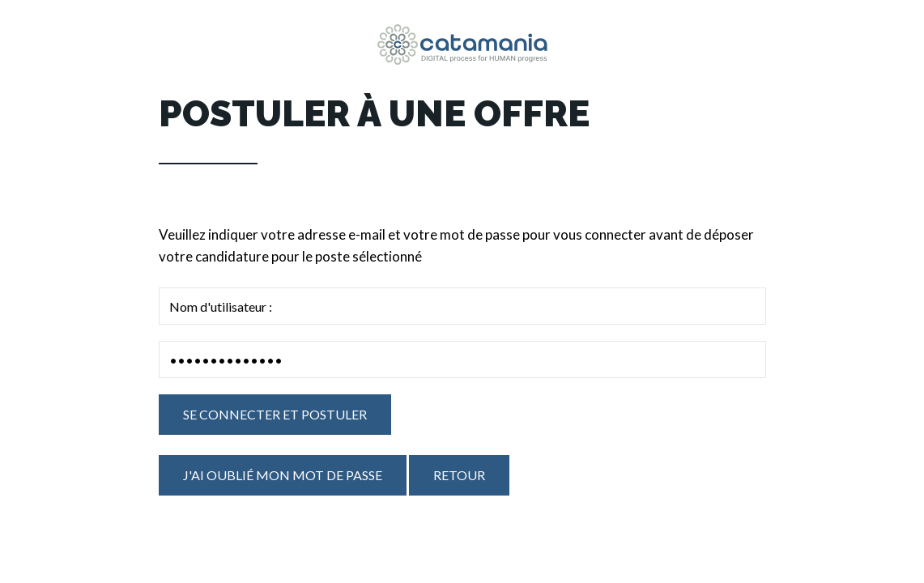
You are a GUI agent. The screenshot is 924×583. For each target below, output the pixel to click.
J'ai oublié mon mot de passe (283, 475)
